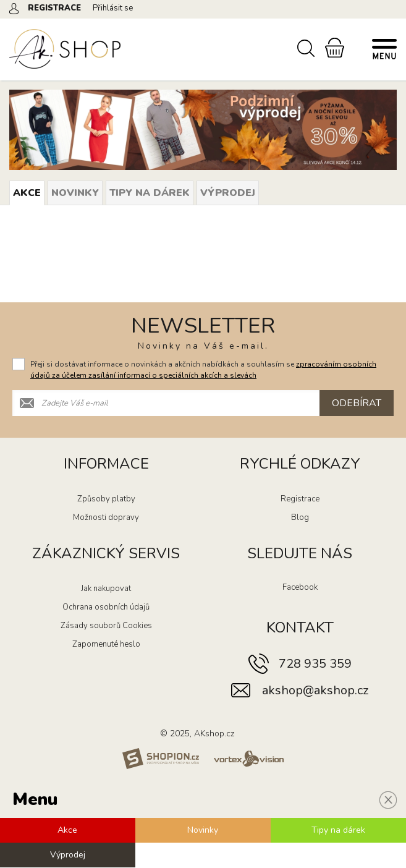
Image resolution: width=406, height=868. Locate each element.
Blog (300, 518)
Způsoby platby (106, 500)
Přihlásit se (113, 8)
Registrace (300, 500)
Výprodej (228, 193)
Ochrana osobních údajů (106, 608)
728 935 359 (315, 664)
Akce (27, 193)
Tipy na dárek (150, 193)
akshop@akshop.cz (315, 691)
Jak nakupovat (106, 589)
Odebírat (357, 404)
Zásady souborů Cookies (106, 626)
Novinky (75, 193)
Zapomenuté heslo (106, 645)
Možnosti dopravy (106, 518)
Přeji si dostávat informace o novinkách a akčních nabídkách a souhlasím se (203, 370)
